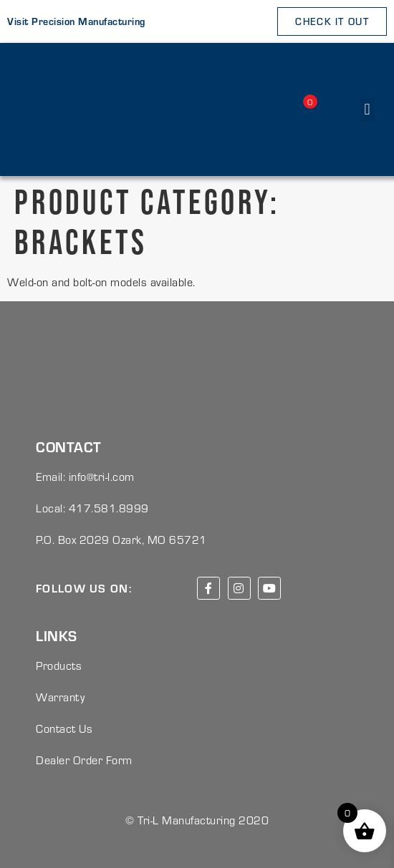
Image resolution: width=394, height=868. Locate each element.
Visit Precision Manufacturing (76, 21)
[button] (367, 110)
